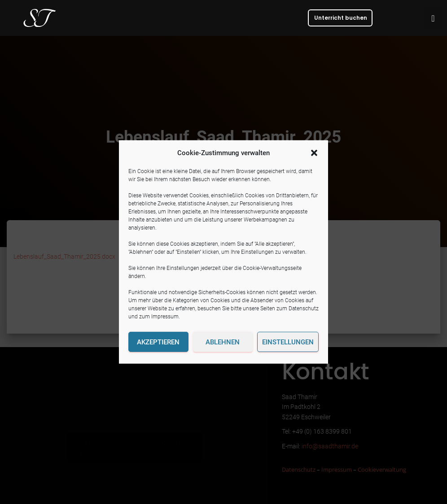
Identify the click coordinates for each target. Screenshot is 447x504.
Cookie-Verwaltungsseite (272, 268)
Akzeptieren (158, 342)
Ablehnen (223, 342)
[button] (314, 153)
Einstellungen (288, 342)
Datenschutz (304, 308)
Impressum (165, 317)
